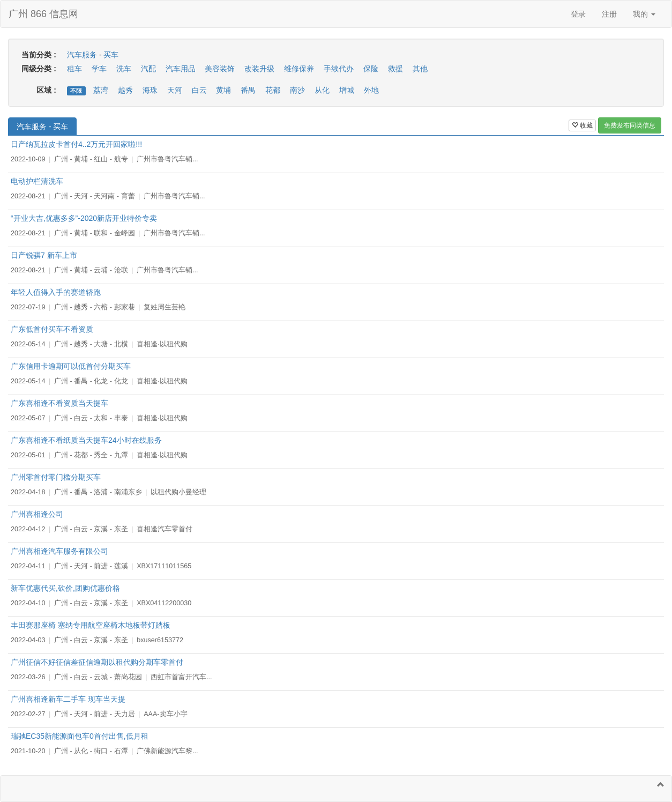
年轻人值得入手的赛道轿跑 (56, 292)
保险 (371, 69)
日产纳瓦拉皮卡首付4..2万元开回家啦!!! (76, 144)
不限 (76, 91)
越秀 (125, 90)
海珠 (150, 90)
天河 (175, 90)
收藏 (582, 125)
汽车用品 (181, 69)
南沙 (297, 90)
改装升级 (259, 69)
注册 (609, 14)
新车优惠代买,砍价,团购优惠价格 (65, 588)
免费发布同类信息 (630, 125)
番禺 (248, 90)
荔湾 (101, 90)
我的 (644, 14)
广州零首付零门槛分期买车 (56, 477)
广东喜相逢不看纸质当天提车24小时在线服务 (86, 440)
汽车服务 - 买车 (42, 127)
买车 (111, 55)
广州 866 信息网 (43, 14)
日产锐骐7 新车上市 (44, 255)
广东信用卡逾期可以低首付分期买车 (71, 366)
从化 (322, 90)
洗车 (124, 69)
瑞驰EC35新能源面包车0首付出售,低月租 (80, 736)
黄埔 (223, 90)
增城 (347, 90)
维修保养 (299, 69)
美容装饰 (220, 69)
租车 (74, 69)
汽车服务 (82, 55)
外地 (371, 90)
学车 (99, 69)
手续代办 (339, 69)
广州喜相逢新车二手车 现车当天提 (68, 699)
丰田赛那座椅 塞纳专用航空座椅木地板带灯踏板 (91, 625)
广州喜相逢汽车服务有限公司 (59, 551)
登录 (578, 14)
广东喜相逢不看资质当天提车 (59, 403)
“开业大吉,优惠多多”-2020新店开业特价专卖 (84, 218)
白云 (199, 90)
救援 (395, 69)
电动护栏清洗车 (37, 181)
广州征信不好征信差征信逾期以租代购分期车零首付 (97, 662)
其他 (420, 69)
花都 (273, 90)
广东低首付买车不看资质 (52, 329)
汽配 (148, 69)
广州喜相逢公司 (37, 514)
